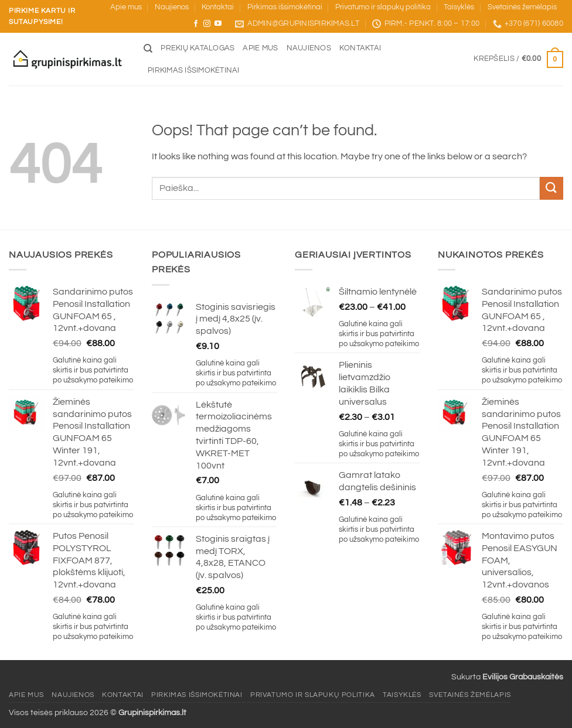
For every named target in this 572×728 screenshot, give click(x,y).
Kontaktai (218, 7)
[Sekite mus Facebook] (196, 24)
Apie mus (126, 7)
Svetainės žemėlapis (522, 7)
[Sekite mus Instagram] (207, 24)
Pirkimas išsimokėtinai (285, 7)
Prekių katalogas (198, 48)
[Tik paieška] (148, 49)
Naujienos (172, 7)
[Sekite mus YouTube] (218, 24)
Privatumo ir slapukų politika (383, 7)
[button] (518, 60)
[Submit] (551, 188)
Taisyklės (459, 7)
